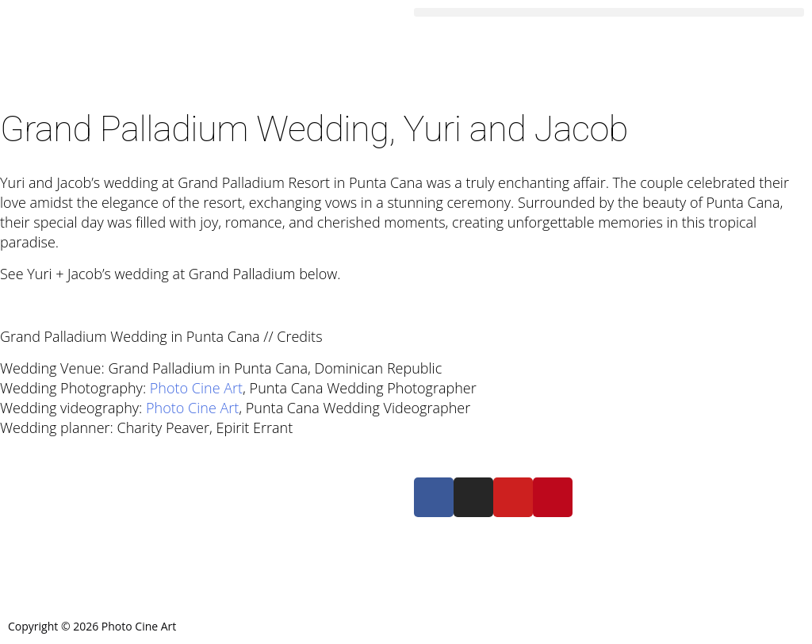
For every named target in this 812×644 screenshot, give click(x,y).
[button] (609, 12)
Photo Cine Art (196, 388)
